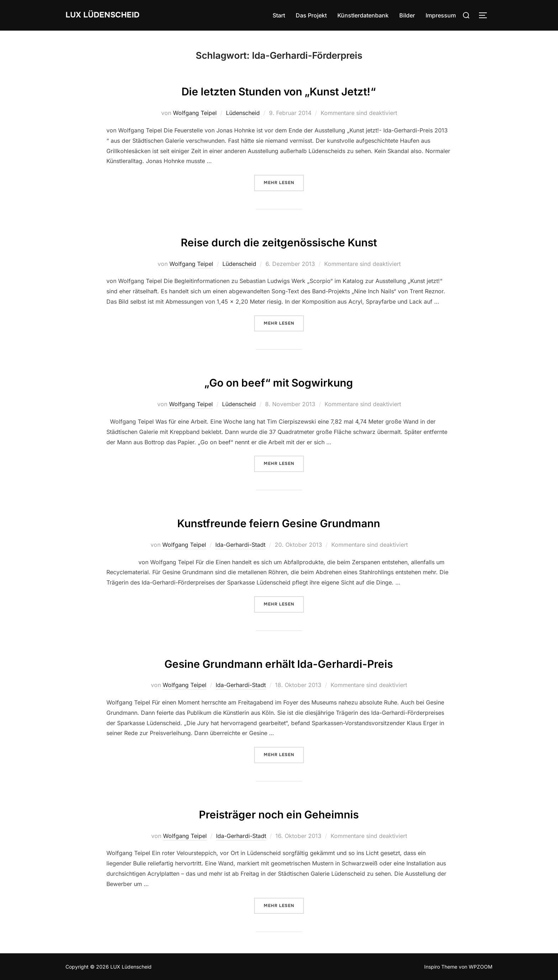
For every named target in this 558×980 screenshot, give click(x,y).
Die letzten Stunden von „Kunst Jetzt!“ (279, 90)
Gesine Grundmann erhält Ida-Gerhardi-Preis (279, 662)
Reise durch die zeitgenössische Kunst (279, 241)
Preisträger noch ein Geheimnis (279, 813)
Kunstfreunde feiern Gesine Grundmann (279, 522)
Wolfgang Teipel (195, 113)
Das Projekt (311, 15)
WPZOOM (481, 967)
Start (279, 15)
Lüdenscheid (243, 113)
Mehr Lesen (284, 182)
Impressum (441, 15)
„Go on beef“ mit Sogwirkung (279, 381)
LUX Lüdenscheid (109, 15)
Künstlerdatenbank (363, 15)
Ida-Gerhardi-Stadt (240, 545)
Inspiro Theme (441, 967)
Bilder (407, 15)
